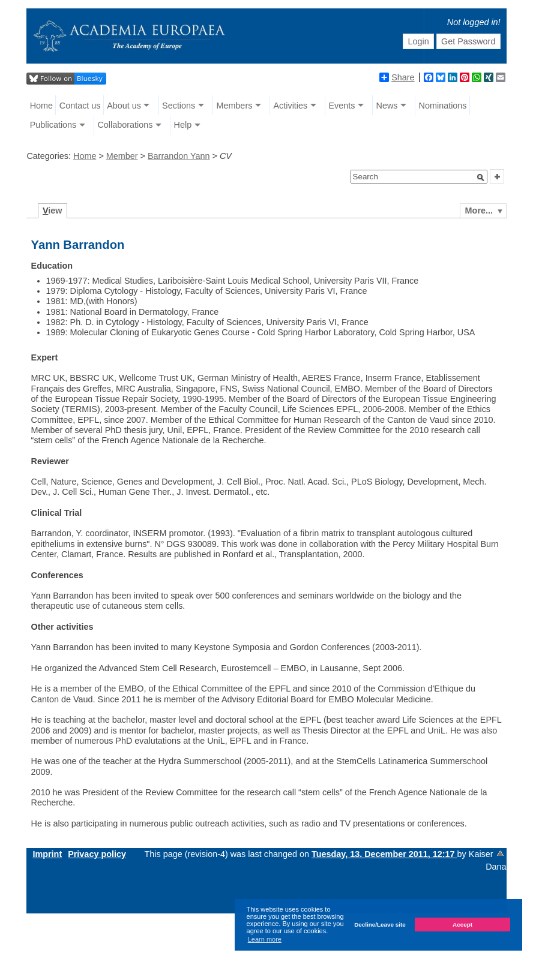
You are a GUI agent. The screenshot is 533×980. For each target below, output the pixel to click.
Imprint (47, 854)
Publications (53, 125)
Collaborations (125, 125)
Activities (290, 106)
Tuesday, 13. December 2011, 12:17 (384, 854)
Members (234, 106)
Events (342, 106)
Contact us (80, 106)
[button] (481, 178)
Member (122, 156)
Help (183, 125)
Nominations (443, 106)
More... (479, 211)
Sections (179, 106)
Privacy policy (97, 854)
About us (124, 106)
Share (397, 77)
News (387, 106)
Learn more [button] (265, 939)
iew (53, 211)
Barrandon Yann (179, 156)
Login (418, 41)
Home (41, 106)
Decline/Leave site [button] (380, 925)
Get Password (468, 41)
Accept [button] (462, 925)
